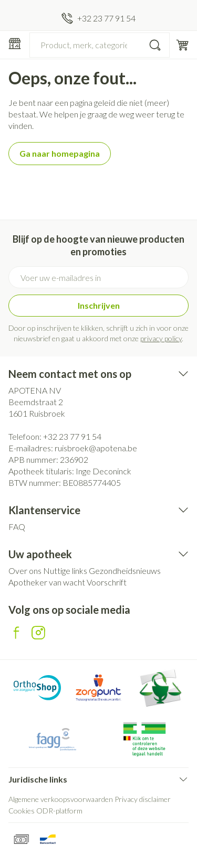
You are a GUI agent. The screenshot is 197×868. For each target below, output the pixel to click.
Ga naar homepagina (60, 153)
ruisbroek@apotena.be (96, 448)
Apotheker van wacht (47, 582)
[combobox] (100, 45)
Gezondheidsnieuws (125, 571)
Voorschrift (107, 582)
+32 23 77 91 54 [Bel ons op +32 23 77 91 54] (72, 436)
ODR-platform (59, 811)
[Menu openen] (15, 44)
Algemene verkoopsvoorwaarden (61, 799)
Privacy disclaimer (143, 799)
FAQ (17, 527)
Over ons (25, 571)
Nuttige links (65, 571)
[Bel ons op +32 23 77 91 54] (98, 18)
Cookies (22, 811)
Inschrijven (99, 305)
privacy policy (161, 338)
